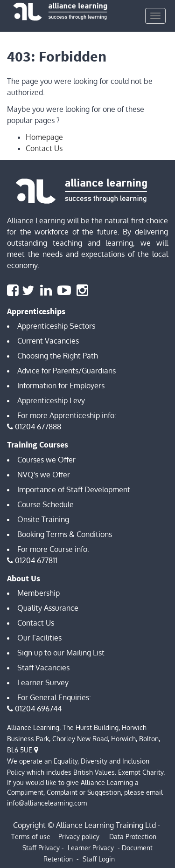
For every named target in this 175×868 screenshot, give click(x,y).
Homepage (44, 137)
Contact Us (44, 148)
